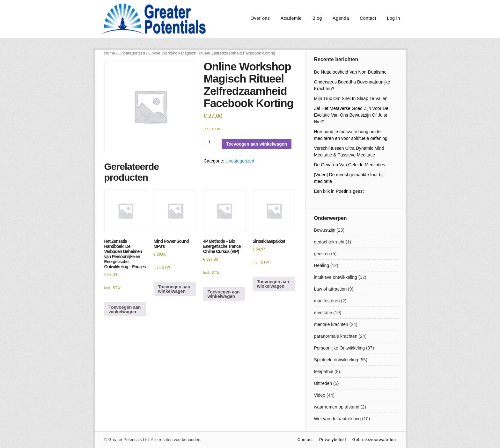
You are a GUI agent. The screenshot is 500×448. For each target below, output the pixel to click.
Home (110, 53)
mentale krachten (331, 324)
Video (320, 395)
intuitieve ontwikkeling (336, 277)
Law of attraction (331, 289)
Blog (317, 18)
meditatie (323, 313)
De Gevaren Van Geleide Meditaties (350, 165)
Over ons (260, 18)
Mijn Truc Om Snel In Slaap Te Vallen (351, 98)
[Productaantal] (212, 142)
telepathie (324, 372)
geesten (322, 254)
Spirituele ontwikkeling (336, 360)
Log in (394, 18)
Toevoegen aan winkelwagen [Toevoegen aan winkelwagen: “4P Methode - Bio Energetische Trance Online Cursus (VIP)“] (224, 294)
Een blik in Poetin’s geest (339, 191)
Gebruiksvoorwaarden (374, 440)
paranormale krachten (336, 336)
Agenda (341, 18)
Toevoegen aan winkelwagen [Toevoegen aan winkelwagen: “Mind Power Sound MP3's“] (174, 289)
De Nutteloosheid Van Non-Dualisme (350, 72)
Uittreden (323, 383)
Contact (368, 18)
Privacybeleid (333, 440)
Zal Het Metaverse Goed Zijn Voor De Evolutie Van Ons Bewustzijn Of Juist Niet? (351, 115)
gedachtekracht (329, 242)
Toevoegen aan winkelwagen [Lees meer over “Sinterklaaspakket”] (273, 284)
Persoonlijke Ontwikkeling (340, 348)
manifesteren (327, 301)
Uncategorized (132, 53)
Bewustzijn (325, 230)
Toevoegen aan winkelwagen (257, 144)
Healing (322, 265)
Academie (291, 18)
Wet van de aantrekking (338, 419)
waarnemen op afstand (337, 407)
